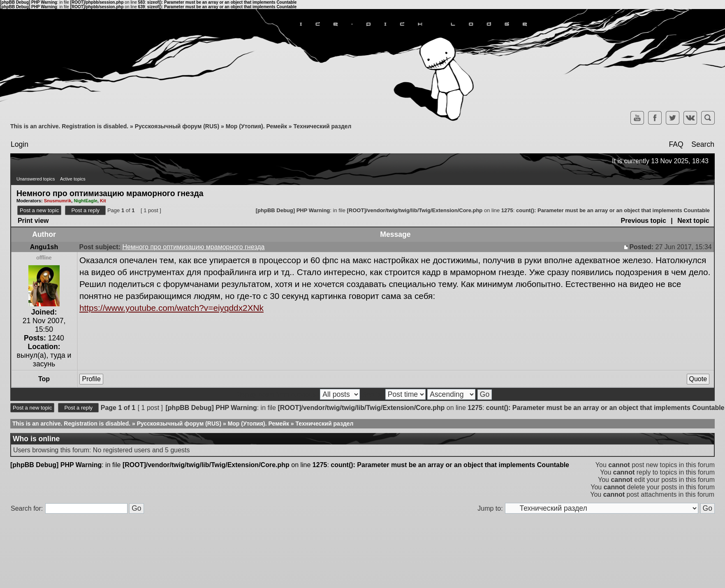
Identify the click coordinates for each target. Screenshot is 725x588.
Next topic (693, 221)
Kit (103, 201)
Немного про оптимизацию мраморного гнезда (110, 193)
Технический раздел (322, 126)
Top (44, 379)
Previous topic (644, 221)
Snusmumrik (58, 201)
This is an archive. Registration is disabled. (69, 126)
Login (20, 144)
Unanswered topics (36, 179)
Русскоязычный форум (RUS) (177, 126)
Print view (33, 221)
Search (703, 144)
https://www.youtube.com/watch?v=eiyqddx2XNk (171, 308)
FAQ (676, 144)
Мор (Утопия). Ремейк (256, 126)
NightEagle (85, 201)
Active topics (73, 179)
